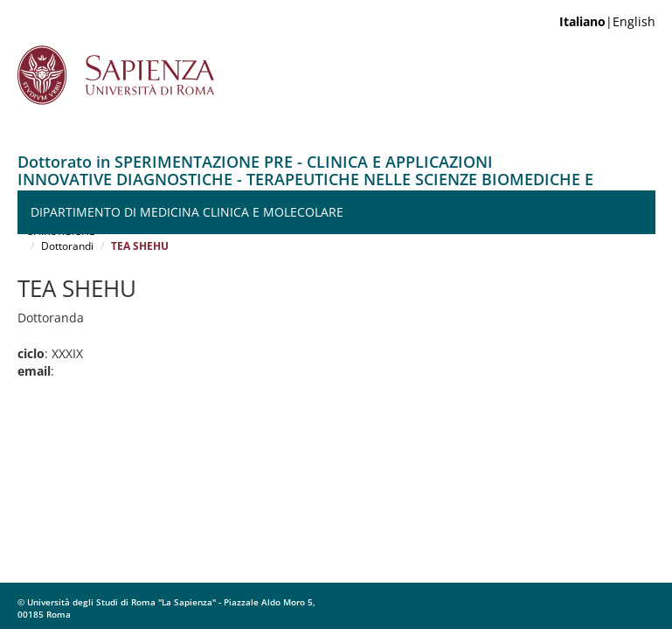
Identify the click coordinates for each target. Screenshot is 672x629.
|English (607, 21)
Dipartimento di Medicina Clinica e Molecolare (187, 212)
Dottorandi (67, 246)
